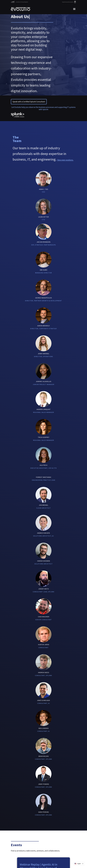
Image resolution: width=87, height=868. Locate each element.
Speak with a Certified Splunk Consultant (29, 102)
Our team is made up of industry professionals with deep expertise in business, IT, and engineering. (43, 154)
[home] (21, 9)
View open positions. (65, 160)
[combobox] (79, 864)
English (78, 864)
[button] (74, 9)
